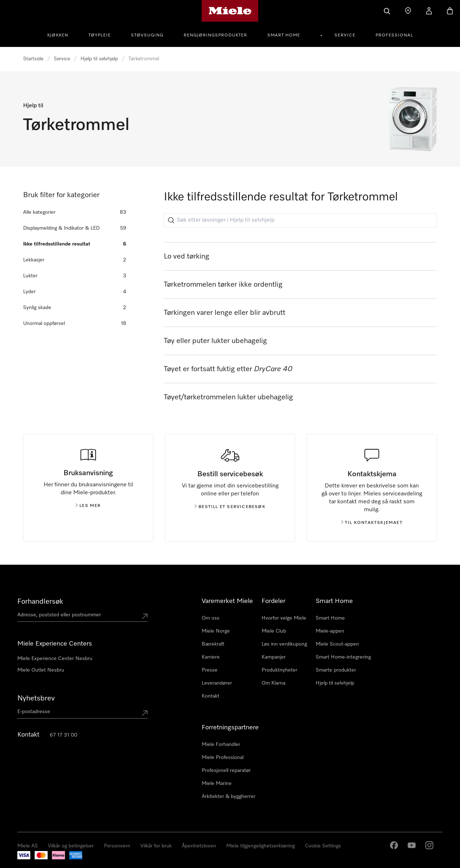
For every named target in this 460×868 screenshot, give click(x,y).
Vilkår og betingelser (71, 846)
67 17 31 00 (63, 735)
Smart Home (284, 35)
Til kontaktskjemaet (372, 523)
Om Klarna (273, 683)
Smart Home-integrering (343, 657)
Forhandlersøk (40, 602)
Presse (210, 670)
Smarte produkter (336, 670)
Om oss (211, 618)
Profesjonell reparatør (226, 771)
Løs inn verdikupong (284, 644)
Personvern (117, 846)
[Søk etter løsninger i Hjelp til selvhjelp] (300, 220)
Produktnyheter (279, 670)
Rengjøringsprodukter (215, 35)
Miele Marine (217, 784)
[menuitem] (62, 34)
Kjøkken (58, 35)
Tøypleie (100, 35)
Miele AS (28, 846)
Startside (33, 59)
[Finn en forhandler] (408, 11)
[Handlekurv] (450, 11)
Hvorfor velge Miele (284, 618)
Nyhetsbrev (36, 698)
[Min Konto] (429, 11)
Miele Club (274, 631)
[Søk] (387, 11)
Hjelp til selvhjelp (99, 59)
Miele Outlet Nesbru (41, 670)
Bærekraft (213, 644)
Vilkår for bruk (156, 846)
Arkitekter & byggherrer (229, 797)
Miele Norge (216, 631)
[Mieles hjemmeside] (230, 11)
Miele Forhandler (221, 745)
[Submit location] (145, 616)
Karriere (211, 657)
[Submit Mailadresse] (145, 713)
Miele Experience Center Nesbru (55, 659)
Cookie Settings (323, 846)
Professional (394, 35)
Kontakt (211, 696)
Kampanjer (274, 657)
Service (345, 35)
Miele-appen (330, 631)
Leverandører (217, 683)
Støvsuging (147, 35)
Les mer (88, 506)
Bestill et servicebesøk (230, 507)
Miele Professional (223, 758)
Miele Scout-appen (337, 644)
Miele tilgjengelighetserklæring (260, 846)
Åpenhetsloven (199, 846)
